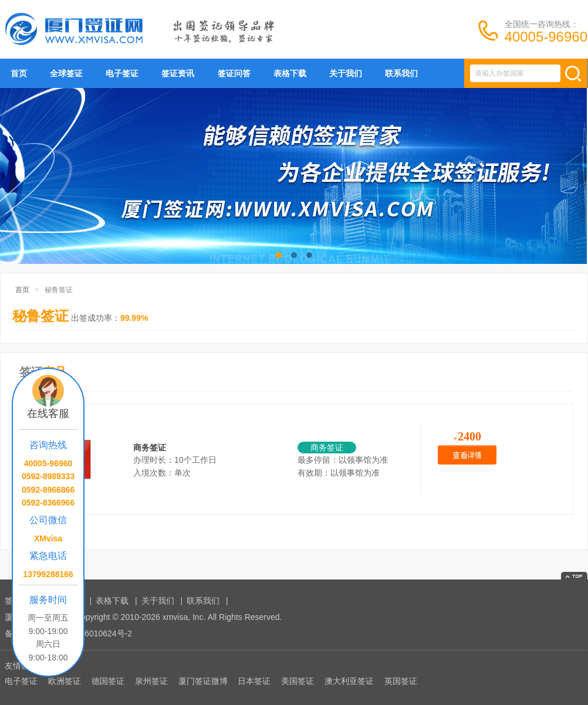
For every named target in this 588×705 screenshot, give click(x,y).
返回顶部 (574, 576)
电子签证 (122, 73)
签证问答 (234, 73)
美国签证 (298, 681)
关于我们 (346, 73)
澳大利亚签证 (349, 681)
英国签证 (401, 681)
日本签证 (254, 681)
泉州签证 (151, 681)
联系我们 (401, 73)
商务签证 (150, 448)
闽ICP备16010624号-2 (91, 633)
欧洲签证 (65, 681)
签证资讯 (178, 73)
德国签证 (108, 681)
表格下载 (290, 73)
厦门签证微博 (203, 681)
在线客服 (48, 413)
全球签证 (66, 73)
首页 (19, 73)
